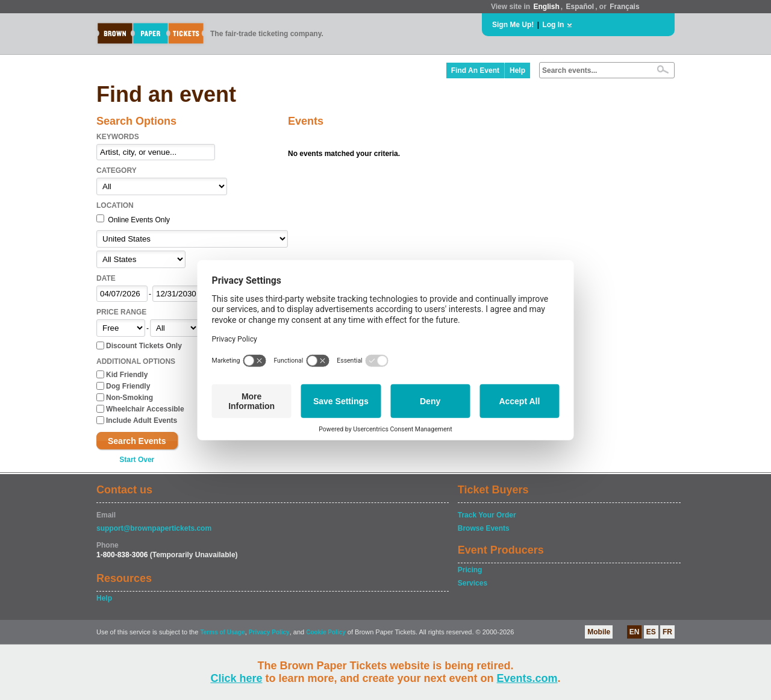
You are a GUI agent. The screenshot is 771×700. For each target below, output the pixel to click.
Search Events (137, 441)
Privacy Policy (269, 632)
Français (624, 7)
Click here (236, 678)
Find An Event (475, 70)
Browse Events (484, 528)
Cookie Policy (326, 632)
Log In (553, 25)
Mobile (599, 632)
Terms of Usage (222, 632)
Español (580, 7)
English (546, 7)
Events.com (527, 678)
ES (651, 632)
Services (473, 583)
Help (517, 70)
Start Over (137, 460)
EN (635, 632)
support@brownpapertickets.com (154, 528)
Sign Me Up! (513, 25)
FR (667, 632)
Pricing (470, 570)
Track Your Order (487, 515)
